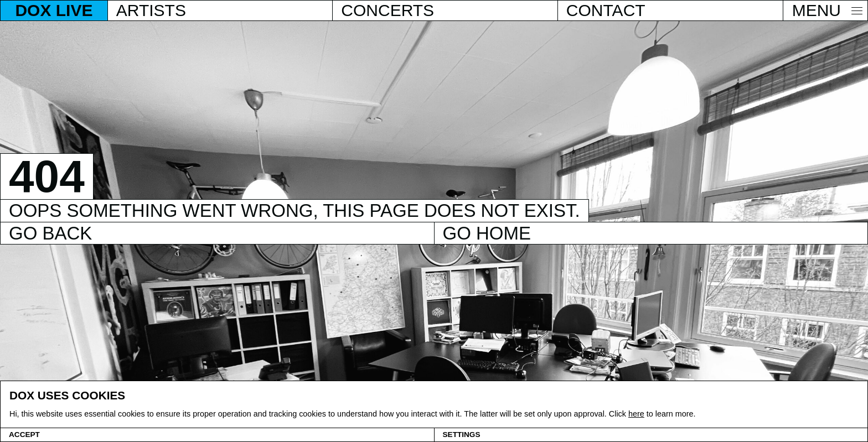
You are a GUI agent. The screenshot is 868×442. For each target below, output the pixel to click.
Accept (24, 435)
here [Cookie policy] (636, 414)
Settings (462, 435)
